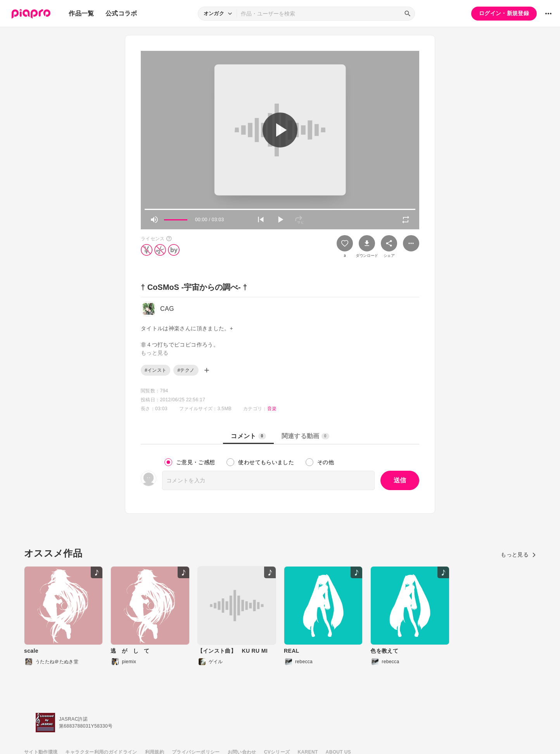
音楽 (272, 409)
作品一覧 (81, 13)
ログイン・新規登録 (504, 13)
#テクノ (186, 370)
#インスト (156, 370)
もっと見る (518, 555)
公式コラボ (121, 13)
